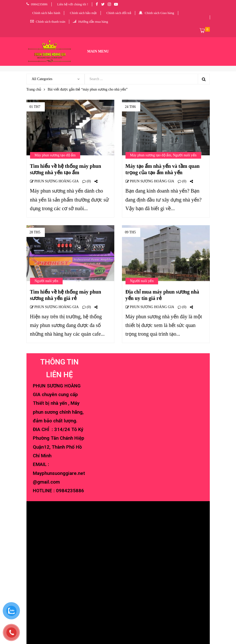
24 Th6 (130, 107)
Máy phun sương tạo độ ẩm (55, 155)
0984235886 (70, 491)
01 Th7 (35, 107)
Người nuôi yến (185, 155)
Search (204, 79)
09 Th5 (130, 232)
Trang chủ (34, 89)
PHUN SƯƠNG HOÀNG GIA (54, 181)
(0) (87, 181)
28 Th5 (35, 232)
